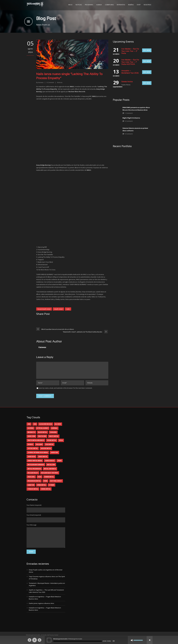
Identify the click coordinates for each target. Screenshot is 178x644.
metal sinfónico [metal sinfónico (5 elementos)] (50, 471)
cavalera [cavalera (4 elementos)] (53, 435)
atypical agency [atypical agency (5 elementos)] (42, 431)
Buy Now (147, 50)
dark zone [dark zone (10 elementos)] (31, 439)
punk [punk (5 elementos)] (45, 484)
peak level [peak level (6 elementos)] (31, 479)
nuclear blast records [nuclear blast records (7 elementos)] (50, 475)
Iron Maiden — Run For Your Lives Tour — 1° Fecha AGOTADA (130, 62)
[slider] (78, 641)
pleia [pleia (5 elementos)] (40, 479)
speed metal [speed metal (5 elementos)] (41, 488)
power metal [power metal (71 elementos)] (49, 479)
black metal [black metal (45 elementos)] (43, 435)
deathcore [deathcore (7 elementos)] (42, 439)
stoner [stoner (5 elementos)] (51, 488)
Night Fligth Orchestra (131, 118)
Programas (89, 5)
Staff (139, 5)
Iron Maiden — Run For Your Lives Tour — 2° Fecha (130, 51)
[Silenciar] (132, 640)
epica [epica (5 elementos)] (61, 443)
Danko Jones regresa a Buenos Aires (41, 609)
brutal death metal (44, 309)
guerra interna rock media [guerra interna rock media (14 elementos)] (38, 455)
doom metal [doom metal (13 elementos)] (52, 443)
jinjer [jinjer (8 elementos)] (60, 463)
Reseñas (131, 5)
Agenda (99, 5)
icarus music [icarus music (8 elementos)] (50, 463)
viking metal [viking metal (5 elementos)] (46, 492)
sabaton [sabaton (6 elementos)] (31, 488)
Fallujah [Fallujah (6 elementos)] (39, 447)
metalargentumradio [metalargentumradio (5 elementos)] (36, 467)
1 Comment (129, 113)
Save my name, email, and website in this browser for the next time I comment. (65, 391)
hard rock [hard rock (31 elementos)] (32, 459)
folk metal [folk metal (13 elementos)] (49, 447)
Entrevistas (121, 5)
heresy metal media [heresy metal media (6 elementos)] (35, 463)
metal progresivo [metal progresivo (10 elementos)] (34, 471)
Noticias (79, 5)
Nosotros (147, 5)
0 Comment (129, 121)
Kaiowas (41, 82)
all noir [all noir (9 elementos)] (58, 427)
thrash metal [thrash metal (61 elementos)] (33, 492)
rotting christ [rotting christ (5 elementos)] (56, 484)
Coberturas (109, 5)
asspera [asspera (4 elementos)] (31, 431)
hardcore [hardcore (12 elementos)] (54, 455)
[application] (89, 640)
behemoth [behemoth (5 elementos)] (31, 435)
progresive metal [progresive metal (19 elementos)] (34, 484)
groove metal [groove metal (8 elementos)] (46, 451)
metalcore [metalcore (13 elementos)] (51, 467)
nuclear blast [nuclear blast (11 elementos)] (33, 475)
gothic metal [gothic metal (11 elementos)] (33, 451)
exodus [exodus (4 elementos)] (30, 447)
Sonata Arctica (127, 82)
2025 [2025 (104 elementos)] (29, 427)
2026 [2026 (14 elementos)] (35, 427)
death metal (58, 309)
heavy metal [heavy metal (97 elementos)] (43, 459)
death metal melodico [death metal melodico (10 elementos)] (36, 443)
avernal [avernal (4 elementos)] (54, 431)
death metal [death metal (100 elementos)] (54, 439)
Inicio (70, 5)
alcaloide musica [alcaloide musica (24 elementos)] (46, 427)
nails (68, 309)
